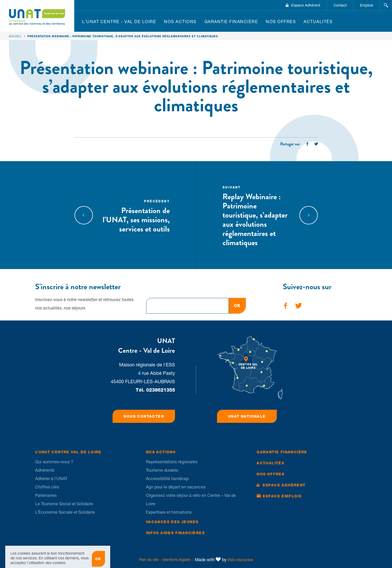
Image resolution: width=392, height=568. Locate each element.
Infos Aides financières (175, 533)
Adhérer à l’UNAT (51, 478)
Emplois (367, 5)
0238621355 (161, 390)
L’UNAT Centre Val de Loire (68, 452)
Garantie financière (231, 22)
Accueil (15, 36)
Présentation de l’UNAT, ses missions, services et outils (136, 216)
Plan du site (149, 560)
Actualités (318, 22)
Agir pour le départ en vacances (176, 487)
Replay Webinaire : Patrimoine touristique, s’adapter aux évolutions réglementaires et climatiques (256, 216)
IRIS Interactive (240, 560)
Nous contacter (144, 416)
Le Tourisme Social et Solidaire (64, 504)
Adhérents (45, 470)
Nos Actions (180, 22)
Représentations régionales (172, 462)
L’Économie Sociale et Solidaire (65, 512)
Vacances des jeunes (172, 522)
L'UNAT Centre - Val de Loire (119, 22)
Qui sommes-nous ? (54, 462)
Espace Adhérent (306, 5)
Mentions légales (177, 560)
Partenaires (46, 495)
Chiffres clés (47, 487)
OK (237, 306)
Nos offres (281, 22)
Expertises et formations (169, 512)
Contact (340, 5)
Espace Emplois (282, 496)
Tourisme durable (162, 470)
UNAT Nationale (247, 416)
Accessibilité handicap (167, 478)
